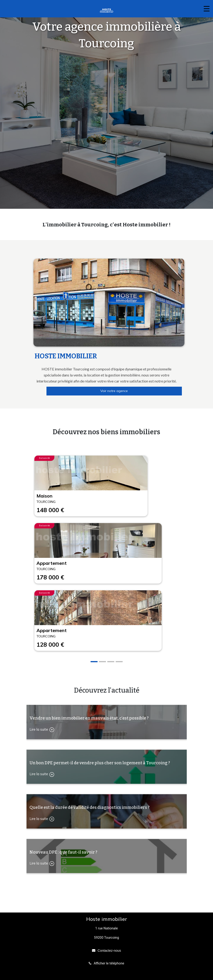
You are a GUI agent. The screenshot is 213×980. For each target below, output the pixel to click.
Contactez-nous (109, 951)
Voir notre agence (114, 391)
